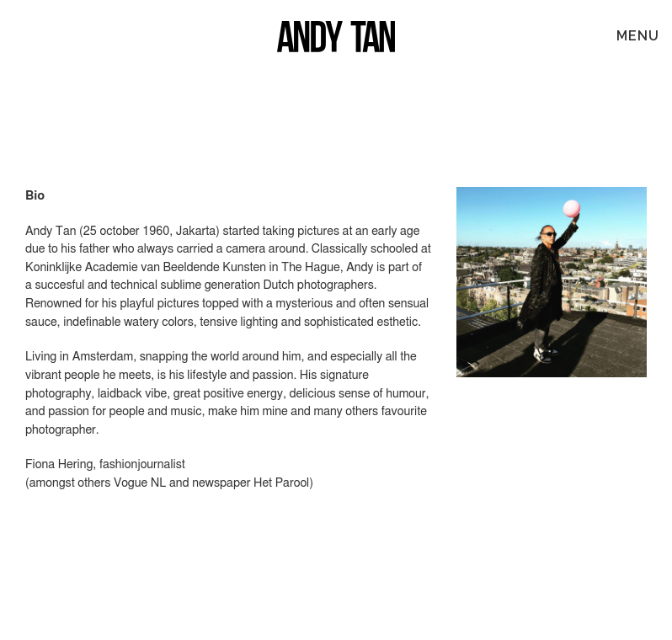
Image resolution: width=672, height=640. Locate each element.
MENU (638, 36)
